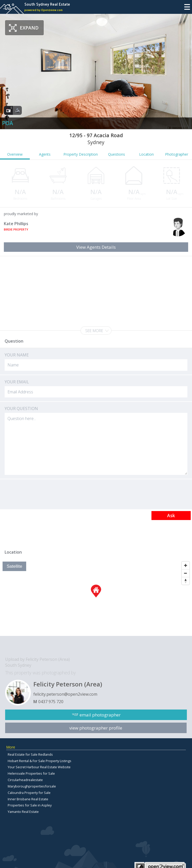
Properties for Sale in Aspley (30, 805)
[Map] (96, 597)
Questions (117, 154)
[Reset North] (186, 581)
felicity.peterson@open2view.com (65, 694)
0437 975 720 (51, 702)
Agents (45, 154)
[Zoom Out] (186, 573)
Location (146, 154)
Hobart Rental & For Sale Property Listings (40, 761)
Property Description (81, 154)
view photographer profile (96, 728)
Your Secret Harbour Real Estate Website (39, 767)
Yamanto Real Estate (23, 812)
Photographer (177, 154)
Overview (15, 154)
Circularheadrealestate (25, 780)
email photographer (100, 715)
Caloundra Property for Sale (29, 793)
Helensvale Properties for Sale (31, 773)
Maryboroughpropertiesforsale (32, 786)
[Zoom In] (186, 565)
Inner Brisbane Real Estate (28, 799)
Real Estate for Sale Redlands (30, 754)
